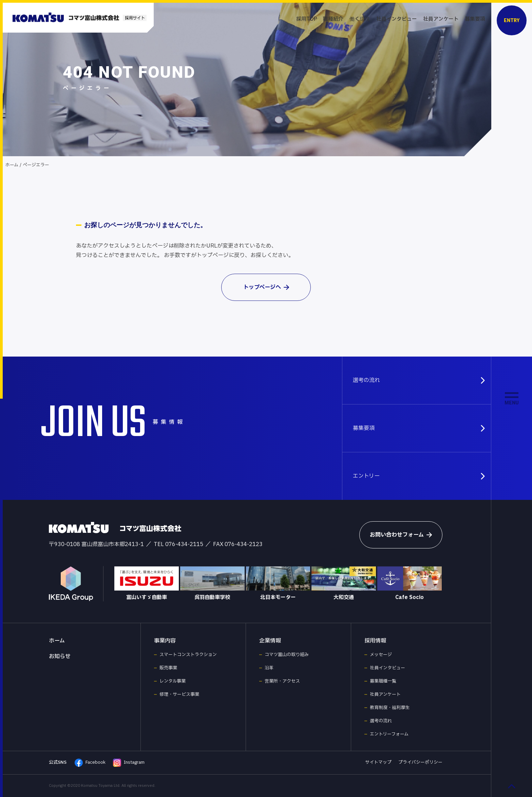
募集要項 (475, 19)
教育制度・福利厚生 (390, 708)
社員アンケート (441, 19)
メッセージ (381, 655)
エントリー (420, 476)
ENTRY (512, 20)
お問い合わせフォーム (401, 535)
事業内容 (165, 641)
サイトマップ (378, 762)
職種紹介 (333, 19)
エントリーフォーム (389, 734)
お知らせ (60, 656)
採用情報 (375, 641)
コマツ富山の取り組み (287, 655)
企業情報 (270, 641)
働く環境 (360, 19)
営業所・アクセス (282, 681)
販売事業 (168, 668)
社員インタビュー (397, 19)
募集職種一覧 (383, 681)
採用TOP (307, 19)
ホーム (12, 165)
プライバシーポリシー (420, 762)
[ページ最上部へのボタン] (512, 786)
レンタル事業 (173, 681)
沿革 (269, 668)
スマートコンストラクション (188, 655)
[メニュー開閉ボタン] (512, 399)
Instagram (129, 763)
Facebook (90, 763)
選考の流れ (420, 380)
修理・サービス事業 (179, 694)
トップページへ (266, 287)
